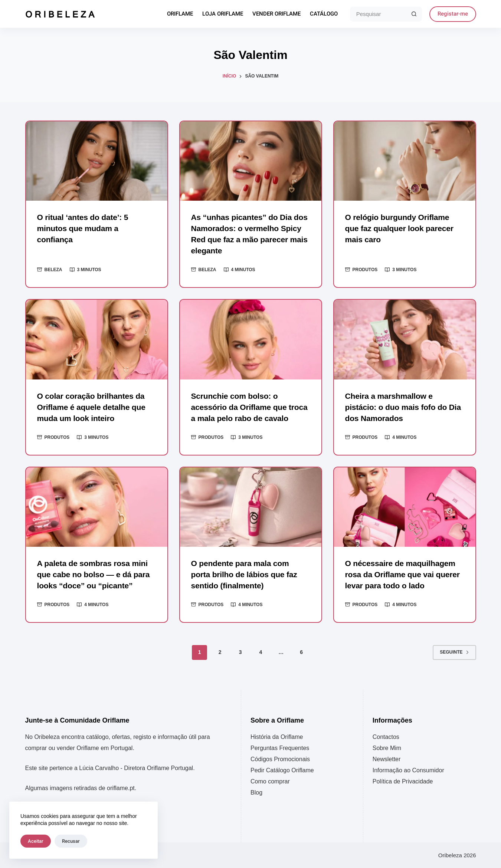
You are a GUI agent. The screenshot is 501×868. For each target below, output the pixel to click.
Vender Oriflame (276, 14)
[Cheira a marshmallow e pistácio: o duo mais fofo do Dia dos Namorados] (405, 339)
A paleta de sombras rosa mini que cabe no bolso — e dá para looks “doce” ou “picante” (96, 586)
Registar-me (453, 14)
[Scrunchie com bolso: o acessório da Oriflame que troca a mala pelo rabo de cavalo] (251, 339)
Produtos (365, 270)
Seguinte (454, 663)
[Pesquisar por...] (379, 14)
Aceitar (36, 841)
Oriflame (180, 14)
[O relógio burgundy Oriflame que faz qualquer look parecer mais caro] (405, 161)
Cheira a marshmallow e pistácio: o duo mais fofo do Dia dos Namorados (398, 407)
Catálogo (324, 14)
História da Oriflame (277, 737)
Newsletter (387, 759)
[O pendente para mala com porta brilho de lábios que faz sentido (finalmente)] (251, 518)
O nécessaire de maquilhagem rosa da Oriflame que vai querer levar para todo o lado (403, 586)
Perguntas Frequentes (280, 748)
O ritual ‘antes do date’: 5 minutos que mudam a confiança (85, 228)
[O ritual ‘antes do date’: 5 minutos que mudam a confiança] (97, 161)
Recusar (71, 841)
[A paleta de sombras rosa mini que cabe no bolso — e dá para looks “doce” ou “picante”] (97, 518)
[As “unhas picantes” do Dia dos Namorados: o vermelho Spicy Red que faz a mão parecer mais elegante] (251, 161)
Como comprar (270, 781)
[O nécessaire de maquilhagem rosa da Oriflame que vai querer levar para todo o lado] (405, 518)
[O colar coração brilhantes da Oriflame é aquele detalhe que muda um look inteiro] (97, 339)
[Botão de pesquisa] (415, 14)
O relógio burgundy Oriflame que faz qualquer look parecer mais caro (402, 228)
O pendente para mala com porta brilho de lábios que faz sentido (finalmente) (247, 586)
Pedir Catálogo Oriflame (282, 770)
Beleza (53, 270)
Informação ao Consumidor (408, 770)
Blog (256, 793)
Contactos (386, 737)
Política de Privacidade (403, 781)
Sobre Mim (387, 748)
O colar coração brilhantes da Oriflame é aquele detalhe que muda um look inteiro (94, 407)
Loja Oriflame (223, 14)
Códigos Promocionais (280, 759)
